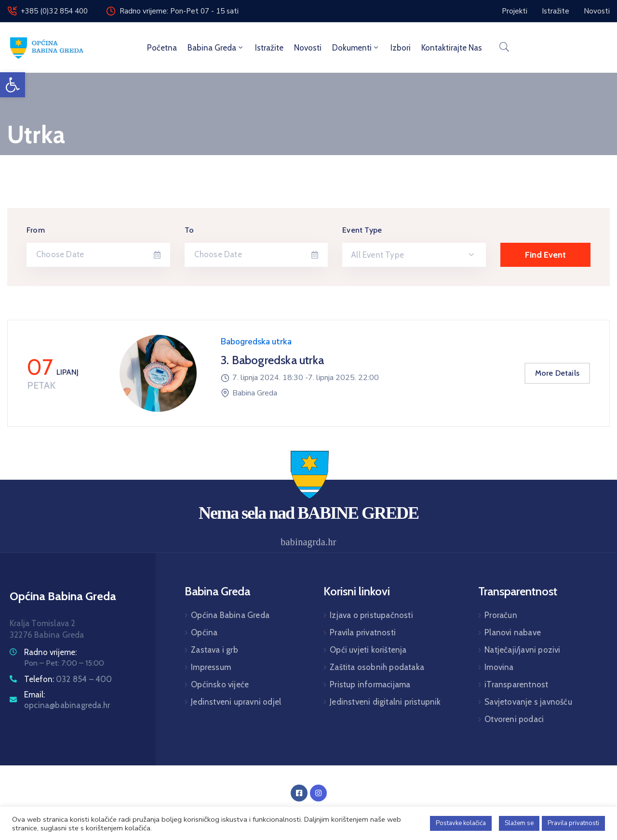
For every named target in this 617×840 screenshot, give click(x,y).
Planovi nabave (513, 632)
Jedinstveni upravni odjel (236, 702)
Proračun (501, 615)
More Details (557, 373)
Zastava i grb (215, 650)
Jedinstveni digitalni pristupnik (385, 702)
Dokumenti (356, 48)
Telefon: (68, 679)
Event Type (362, 230)
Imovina (499, 667)
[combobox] (414, 255)
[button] (13, 85)
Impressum (211, 667)
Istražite (269, 48)
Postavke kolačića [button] (461, 823)
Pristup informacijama (370, 684)
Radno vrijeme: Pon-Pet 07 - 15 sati (179, 11)
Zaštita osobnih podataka (377, 667)
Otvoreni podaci (514, 719)
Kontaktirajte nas (452, 48)
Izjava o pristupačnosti (371, 615)
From (36, 230)
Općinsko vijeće (220, 684)
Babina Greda (216, 48)
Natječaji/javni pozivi (522, 650)
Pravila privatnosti (363, 632)
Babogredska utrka (256, 342)
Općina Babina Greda (230, 615)
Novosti (308, 48)
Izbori (401, 48)
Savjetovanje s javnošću (528, 702)
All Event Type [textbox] (377, 255)
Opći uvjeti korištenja (368, 650)
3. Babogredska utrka (272, 360)
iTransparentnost (516, 684)
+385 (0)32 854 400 (54, 11)
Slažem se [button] (519, 823)
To (189, 230)
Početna (162, 48)
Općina (204, 632)
